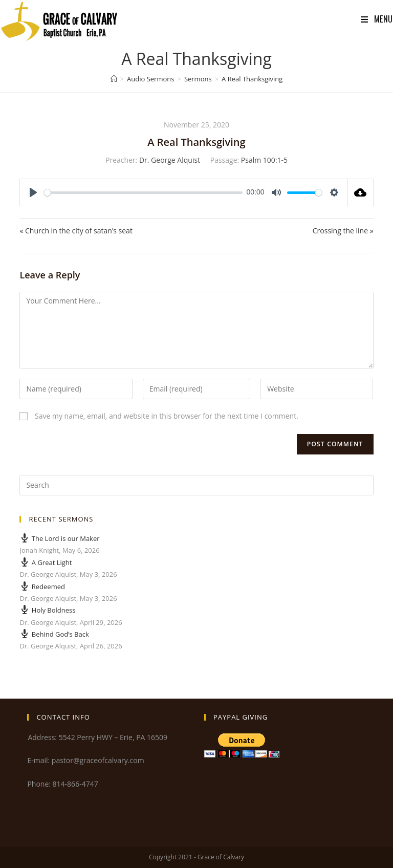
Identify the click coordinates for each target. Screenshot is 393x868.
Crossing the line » (343, 231)
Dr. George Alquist (170, 160)
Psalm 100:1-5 (264, 160)
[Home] (114, 79)
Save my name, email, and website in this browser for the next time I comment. (167, 416)
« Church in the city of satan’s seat (76, 231)
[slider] (143, 193)
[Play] (33, 192)
